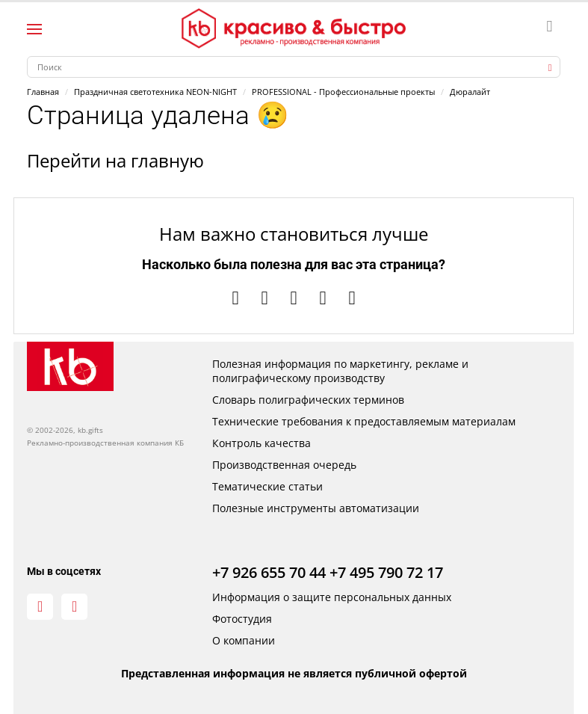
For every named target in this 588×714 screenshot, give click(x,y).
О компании (244, 640)
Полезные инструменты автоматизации (316, 508)
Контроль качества (261, 443)
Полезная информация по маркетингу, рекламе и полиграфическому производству (340, 371)
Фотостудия (242, 619)
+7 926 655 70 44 (269, 572)
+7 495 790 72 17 (386, 572)
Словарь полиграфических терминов (308, 400)
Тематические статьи (267, 486)
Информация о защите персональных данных (332, 597)
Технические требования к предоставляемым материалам (364, 421)
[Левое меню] (34, 29)
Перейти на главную (115, 160)
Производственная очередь (284, 465)
